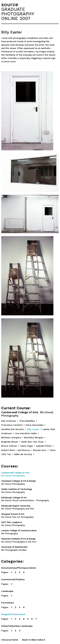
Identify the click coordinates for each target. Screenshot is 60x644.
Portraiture (8, 603)
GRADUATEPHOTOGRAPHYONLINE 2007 (18, 14)
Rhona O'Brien (9, 446)
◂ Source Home (10, 640)
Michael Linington (11, 437)
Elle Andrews (9, 421)
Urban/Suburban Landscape (17, 626)
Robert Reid (8, 450)
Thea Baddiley (27, 421)
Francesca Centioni (12, 425)
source (10, 4)
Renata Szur (40, 450)
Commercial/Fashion (13, 579)
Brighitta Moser (10, 442)
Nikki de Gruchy (23, 454)
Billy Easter (33, 429)
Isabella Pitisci (44, 446)
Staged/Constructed (13, 614)
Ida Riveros (24, 450)
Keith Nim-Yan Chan (32, 442)
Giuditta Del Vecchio (13, 429)
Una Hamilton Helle (26, 433)
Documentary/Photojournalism (19, 568)
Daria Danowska (35, 425)
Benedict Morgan (34, 437)
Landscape (7, 591)
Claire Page (26, 446)
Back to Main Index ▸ (34, 640)
